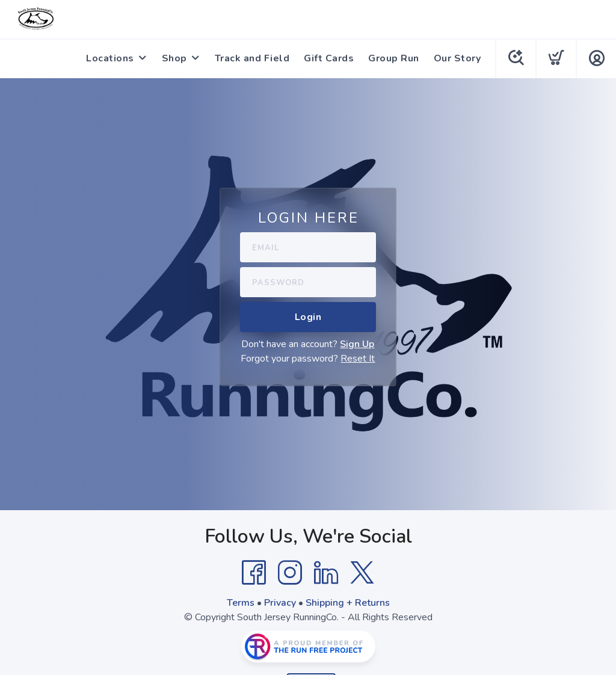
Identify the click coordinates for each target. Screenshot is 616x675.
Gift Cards (329, 58)
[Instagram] (290, 573)
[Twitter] (362, 573)
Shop (174, 58)
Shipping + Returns (348, 603)
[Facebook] (254, 573)
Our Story (457, 58)
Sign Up (357, 344)
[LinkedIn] (326, 573)
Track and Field (252, 58)
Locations (110, 58)
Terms (241, 603)
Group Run (394, 58)
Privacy (280, 603)
